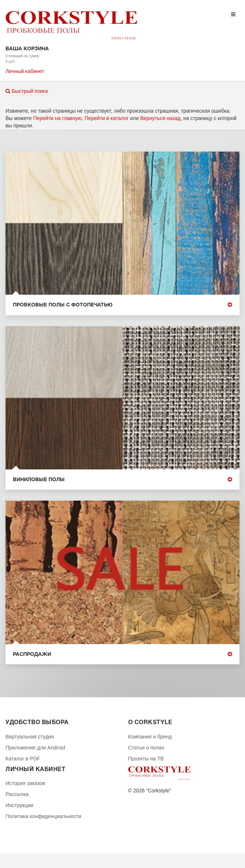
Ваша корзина (27, 48)
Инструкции (19, 805)
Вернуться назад (161, 118)
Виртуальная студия (30, 737)
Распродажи (122, 654)
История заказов (25, 783)
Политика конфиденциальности (44, 816)
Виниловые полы (122, 480)
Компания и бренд (150, 737)
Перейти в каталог (107, 118)
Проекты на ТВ (146, 759)
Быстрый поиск (27, 91)
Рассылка (17, 794)
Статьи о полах (146, 748)
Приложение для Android (35, 748)
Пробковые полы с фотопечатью (122, 305)
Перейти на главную (57, 118)
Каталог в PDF (23, 759)
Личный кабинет (25, 71)
